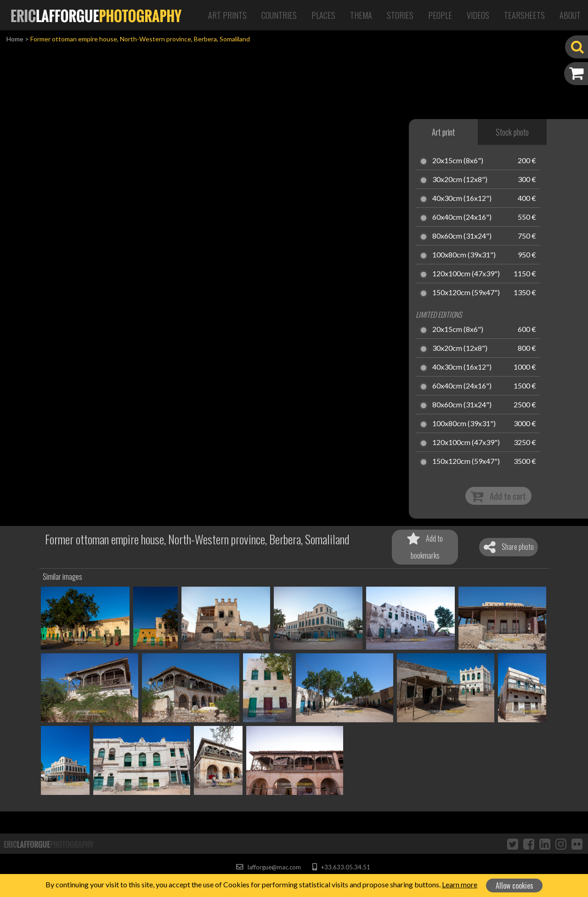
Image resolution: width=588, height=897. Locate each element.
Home (15, 39)
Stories (400, 15)
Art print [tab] (443, 132)
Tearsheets (524, 15)
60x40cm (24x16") (462, 217)
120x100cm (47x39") (466, 274)
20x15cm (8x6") (458, 161)
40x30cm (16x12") (462, 199)
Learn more (460, 884)
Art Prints (227, 15)
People (440, 15)
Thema (361, 15)
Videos (478, 15)
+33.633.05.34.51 (341, 867)
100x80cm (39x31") (464, 255)
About (570, 15)
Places (323, 15)
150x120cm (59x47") (466, 293)
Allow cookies (514, 886)
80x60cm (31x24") (462, 236)
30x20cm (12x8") (460, 180)
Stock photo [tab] (512, 132)
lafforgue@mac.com (268, 867)
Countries (279, 15)
